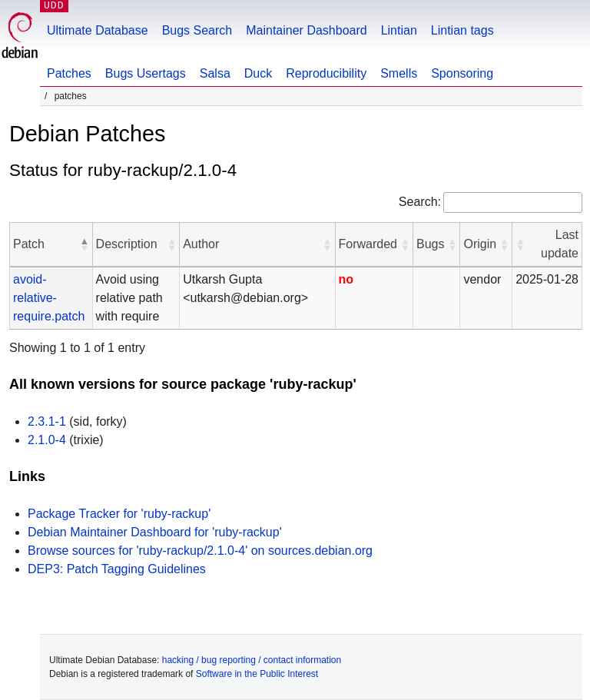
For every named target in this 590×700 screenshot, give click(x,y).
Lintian (399, 30)
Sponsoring (462, 73)
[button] (85, 244)
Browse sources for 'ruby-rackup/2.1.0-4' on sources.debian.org (200, 551)
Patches (69, 73)
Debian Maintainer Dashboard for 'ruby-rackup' (155, 532)
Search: (420, 202)
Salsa (215, 73)
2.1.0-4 (47, 440)
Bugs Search (197, 30)
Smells (399, 73)
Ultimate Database (98, 30)
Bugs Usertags (146, 73)
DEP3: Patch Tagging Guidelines (117, 569)
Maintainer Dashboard (306, 30)
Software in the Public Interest (257, 674)
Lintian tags (462, 30)
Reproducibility (326, 73)
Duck (258, 73)
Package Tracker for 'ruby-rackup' (119, 514)
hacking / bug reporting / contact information (252, 660)
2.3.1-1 (47, 421)
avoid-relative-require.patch (49, 298)
